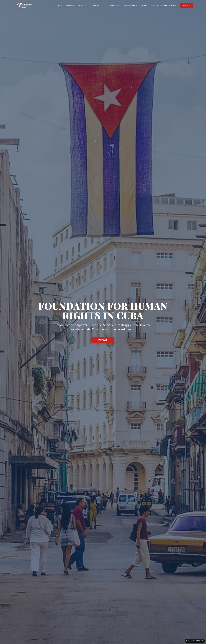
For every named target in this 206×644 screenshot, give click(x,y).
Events (144, 5)
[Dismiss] (203, 641)
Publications (130, 5)
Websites (84, 5)
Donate (186, 5)
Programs (114, 5)
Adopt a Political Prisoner (163, 5)
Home (60, 5)
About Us (70, 5)
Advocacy (98, 5)
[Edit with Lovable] (193, 641)
